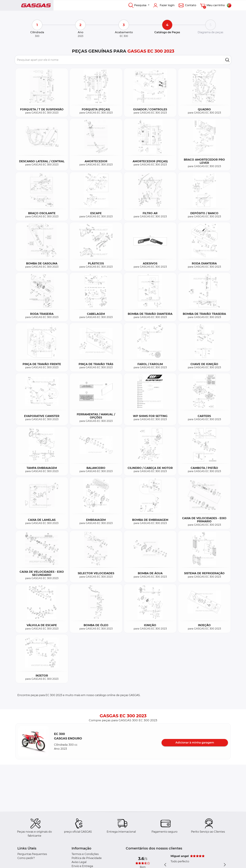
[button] (33, 741)
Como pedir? (26, 858)
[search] (227, 60)
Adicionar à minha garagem (195, 743)
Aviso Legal (79, 862)
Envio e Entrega (82, 866)
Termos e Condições (85, 854)
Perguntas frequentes (32, 854)
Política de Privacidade (87, 858)
